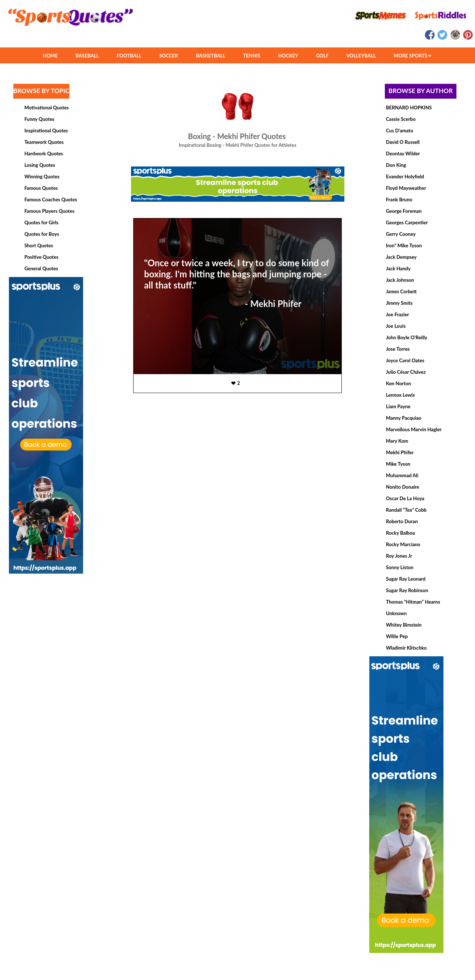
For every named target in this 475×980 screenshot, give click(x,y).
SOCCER (168, 56)
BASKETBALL (211, 56)
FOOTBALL (129, 56)
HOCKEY (288, 56)
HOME (50, 56)
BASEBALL (87, 56)
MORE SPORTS (412, 56)
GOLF (322, 56)
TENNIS (252, 56)
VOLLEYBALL (361, 56)
